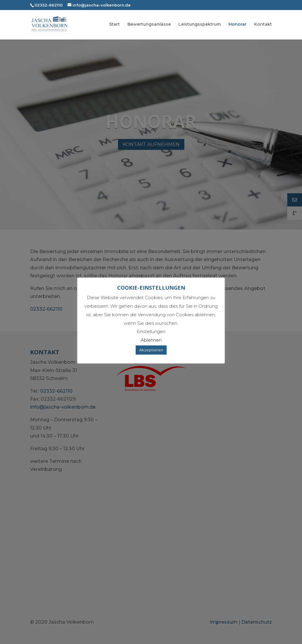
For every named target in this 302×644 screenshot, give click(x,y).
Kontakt (263, 24)
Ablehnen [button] (151, 340)
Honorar (238, 24)
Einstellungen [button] (151, 331)
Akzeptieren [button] (151, 350)
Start (114, 24)
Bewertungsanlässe (149, 24)
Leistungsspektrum (200, 24)
